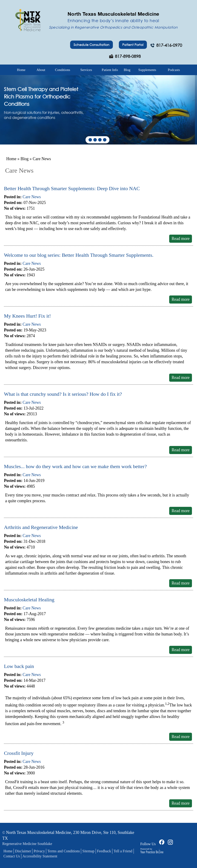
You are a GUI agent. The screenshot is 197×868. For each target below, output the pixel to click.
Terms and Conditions (64, 851)
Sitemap (88, 851)
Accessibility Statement (40, 856)
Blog (127, 70)
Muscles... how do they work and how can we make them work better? (75, 466)
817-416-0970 (169, 45)
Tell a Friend (123, 851)
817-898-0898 (128, 56)
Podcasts (174, 70)
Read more (180, 239)
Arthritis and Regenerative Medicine (41, 527)
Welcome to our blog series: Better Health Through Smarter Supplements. (79, 255)
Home (21, 70)
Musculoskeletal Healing (29, 600)
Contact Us (12, 856)
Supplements (147, 70)
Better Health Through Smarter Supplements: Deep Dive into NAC (72, 188)
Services (86, 70)
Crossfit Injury (19, 753)
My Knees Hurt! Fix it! (27, 316)
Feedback (104, 851)
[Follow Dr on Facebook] (161, 842)
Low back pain (19, 666)
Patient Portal (133, 45)
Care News (32, 197)
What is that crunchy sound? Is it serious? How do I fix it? (63, 394)
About (41, 70)
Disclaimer (23, 851)
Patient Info (110, 70)
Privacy (39, 851)
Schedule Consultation (91, 45)
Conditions (63, 70)
